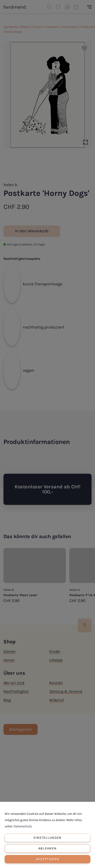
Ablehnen (47, 848)
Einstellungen (48, 838)
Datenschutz (23, 826)
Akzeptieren (47, 859)
